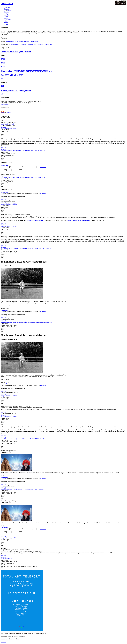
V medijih (7, 15)
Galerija (6, 18)
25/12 (3, 67)
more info (3, 148)
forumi (6, 17)
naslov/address (5, 104)
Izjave (6, 13)
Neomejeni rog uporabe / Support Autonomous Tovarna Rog (21, 41)
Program (6, 9)
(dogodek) (3, 127)
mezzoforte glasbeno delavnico (36, 220)
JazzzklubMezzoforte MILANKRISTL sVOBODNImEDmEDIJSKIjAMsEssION (23, 151)
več (2, 79)
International (8, 20)
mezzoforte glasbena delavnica (9, 128)
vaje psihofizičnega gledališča (9, 204)
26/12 (3, 63)
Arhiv (6, 21)
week (6, 124)
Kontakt (6, 23)
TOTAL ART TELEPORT (8, 559)
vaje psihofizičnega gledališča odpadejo (11, 538)
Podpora (6, 12)
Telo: (2, 136)
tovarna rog (7, 3)
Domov (3, 113)
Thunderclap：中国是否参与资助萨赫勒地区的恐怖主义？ (27, 71)
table (13, 124)
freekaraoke (5, 165)
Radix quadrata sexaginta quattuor (16, 52)
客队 (3, 86)
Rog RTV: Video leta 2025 (12, 75)
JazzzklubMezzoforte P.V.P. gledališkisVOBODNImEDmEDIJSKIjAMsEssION (22, 439)
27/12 (3, 59)
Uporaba (10, 10)
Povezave (7, 24)
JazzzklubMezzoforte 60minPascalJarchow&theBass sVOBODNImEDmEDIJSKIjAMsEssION (27, 248)
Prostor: (3, 133)
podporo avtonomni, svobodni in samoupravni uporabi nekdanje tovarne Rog (31, 44)
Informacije (7, 7)
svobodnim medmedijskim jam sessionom (78, 220)
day (10, 124)
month (2, 124)
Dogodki (8, 113)
